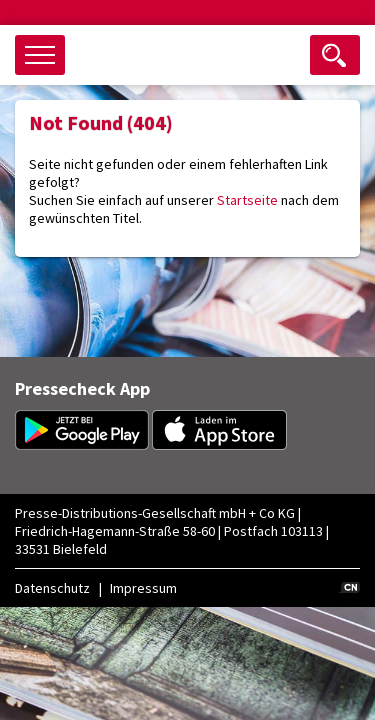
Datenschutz (52, 588)
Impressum (143, 588)
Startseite (247, 200)
